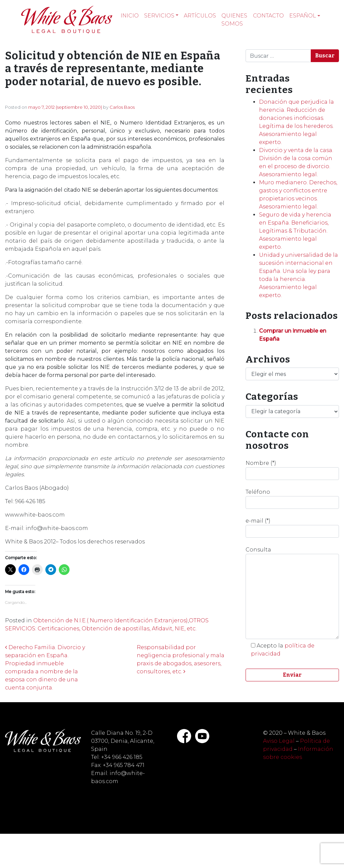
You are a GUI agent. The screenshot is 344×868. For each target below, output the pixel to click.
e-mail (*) (292, 528)
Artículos (200, 16)
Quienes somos (234, 20)
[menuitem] (305, 16)
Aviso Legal (279, 741)
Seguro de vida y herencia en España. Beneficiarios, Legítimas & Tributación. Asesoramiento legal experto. (295, 231)
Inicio (130, 16)
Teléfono (292, 499)
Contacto (268, 16)
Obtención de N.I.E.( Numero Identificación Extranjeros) (111, 620)
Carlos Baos (122, 107)
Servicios (159, 16)
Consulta (292, 593)
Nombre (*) (292, 470)
